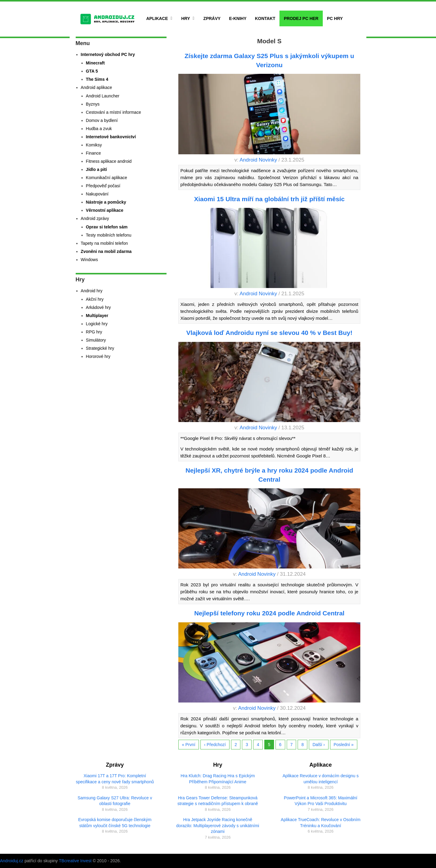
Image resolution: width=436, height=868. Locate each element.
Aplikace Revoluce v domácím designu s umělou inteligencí (320, 779)
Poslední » (344, 745)
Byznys (93, 104)
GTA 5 (92, 71)
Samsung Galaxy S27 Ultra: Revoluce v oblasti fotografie (115, 801)
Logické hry (97, 324)
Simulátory (96, 340)
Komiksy (94, 145)
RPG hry (94, 332)
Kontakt (265, 18)
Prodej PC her (301, 18)
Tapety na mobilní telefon (104, 243)
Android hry (92, 291)
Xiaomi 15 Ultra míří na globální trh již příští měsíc (269, 199)
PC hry (335, 18)
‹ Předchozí (215, 745)
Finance (94, 153)
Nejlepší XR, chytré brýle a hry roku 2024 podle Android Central (269, 475)
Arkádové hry (98, 307)
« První (189, 745)
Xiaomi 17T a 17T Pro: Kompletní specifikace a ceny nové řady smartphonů (115, 779)
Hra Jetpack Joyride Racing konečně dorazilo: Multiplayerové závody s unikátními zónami (218, 825)
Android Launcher (103, 96)
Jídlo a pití (96, 169)
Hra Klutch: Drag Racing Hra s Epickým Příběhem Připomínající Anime (218, 779)
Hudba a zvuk (99, 129)
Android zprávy (95, 218)
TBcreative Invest (75, 861)
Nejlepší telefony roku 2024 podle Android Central (269, 613)
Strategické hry (100, 348)
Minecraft (95, 63)
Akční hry (95, 299)
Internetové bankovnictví (111, 137)
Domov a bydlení (102, 120)
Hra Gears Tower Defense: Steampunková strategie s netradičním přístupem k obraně (218, 801)
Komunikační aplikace (107, 178)
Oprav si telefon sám (107, 227)
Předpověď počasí (103, 186)
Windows (89, 260)
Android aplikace (97, 87)
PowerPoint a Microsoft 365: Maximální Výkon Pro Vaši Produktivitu (320, 801)
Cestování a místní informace (114, 112)
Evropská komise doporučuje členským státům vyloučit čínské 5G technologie (115, 823)
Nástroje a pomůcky (106, 202)
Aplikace (157, 18)
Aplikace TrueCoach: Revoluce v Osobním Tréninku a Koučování (320, 823)
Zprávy (212, 18)
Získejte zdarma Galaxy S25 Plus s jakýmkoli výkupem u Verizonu (269, 60)
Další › (319, 745)
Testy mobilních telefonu (109, 235)
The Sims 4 (97, 79)
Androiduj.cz (12, 861)
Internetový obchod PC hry (108, 54)
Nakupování (97, 194)
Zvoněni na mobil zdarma (106, 251)
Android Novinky (258, 160)
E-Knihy (238, 18)
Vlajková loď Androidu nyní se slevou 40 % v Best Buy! (269, 333)
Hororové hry (98, 356)
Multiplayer (97, 316)
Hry (186, 18)
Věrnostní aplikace (105, 210)
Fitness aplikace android (109, 161)
